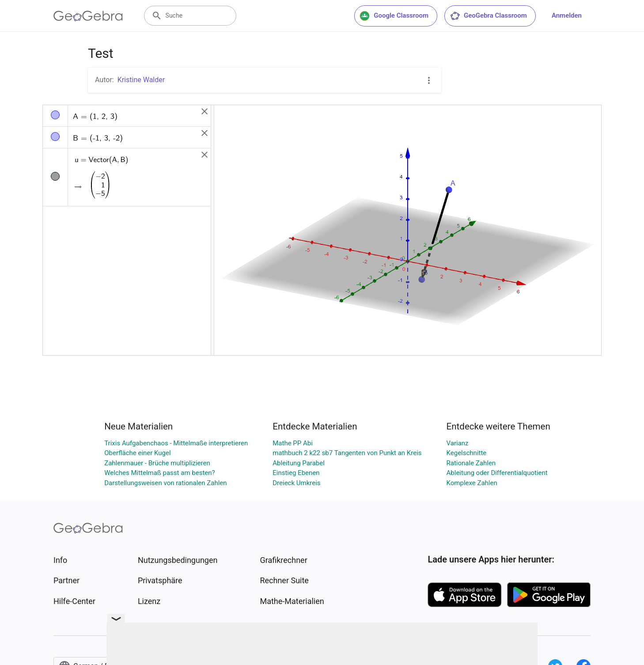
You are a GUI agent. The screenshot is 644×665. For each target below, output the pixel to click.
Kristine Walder (141, 80)
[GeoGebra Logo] (88, 16)
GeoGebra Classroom (488, 16)
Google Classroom (394, 16)
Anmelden (567, 15)
